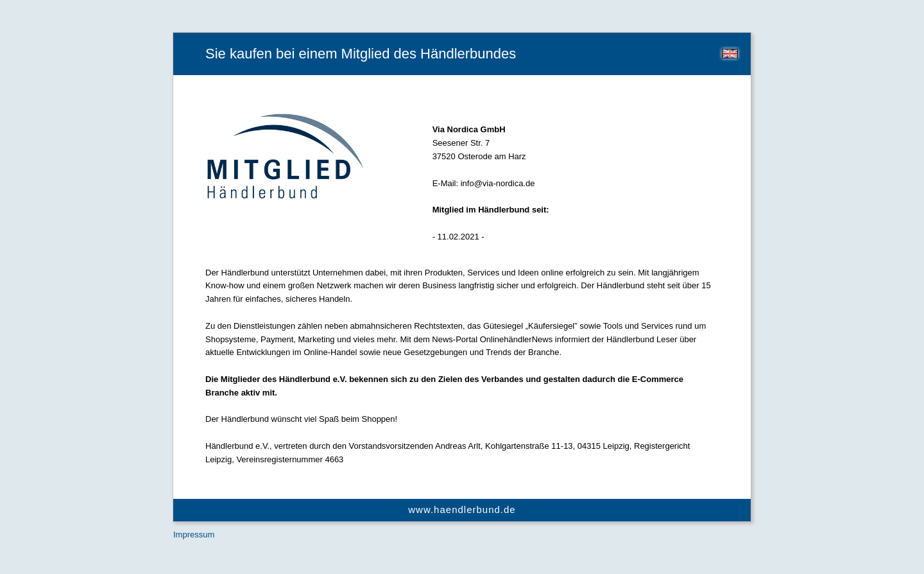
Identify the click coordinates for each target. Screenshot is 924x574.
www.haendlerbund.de (462, 509)
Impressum (194, 535)
